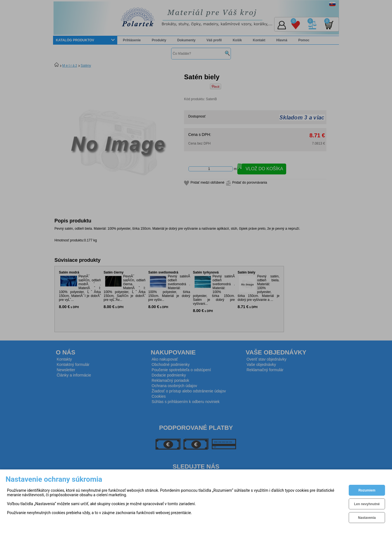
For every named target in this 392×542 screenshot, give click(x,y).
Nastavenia (367, 518)
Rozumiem (367, 490)
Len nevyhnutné (367, 504)
